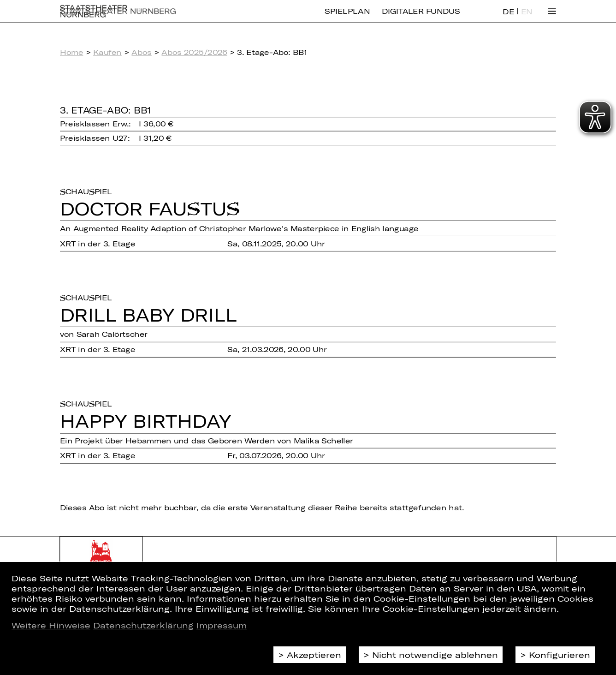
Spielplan (347, 18)
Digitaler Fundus (421, 18)
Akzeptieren (314, 655)
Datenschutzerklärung (143, 625)
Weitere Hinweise (51, 625)
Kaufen (107, 52)
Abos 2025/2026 (194, 52)
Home (71, 52)
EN (527, 18)
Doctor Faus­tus (150, 209)
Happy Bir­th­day (145, 421)
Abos (141, 52)
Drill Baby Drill (148, 315)
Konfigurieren (560, 655)
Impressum (222, 625)
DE (508, 18)
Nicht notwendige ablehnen (435, 655)
